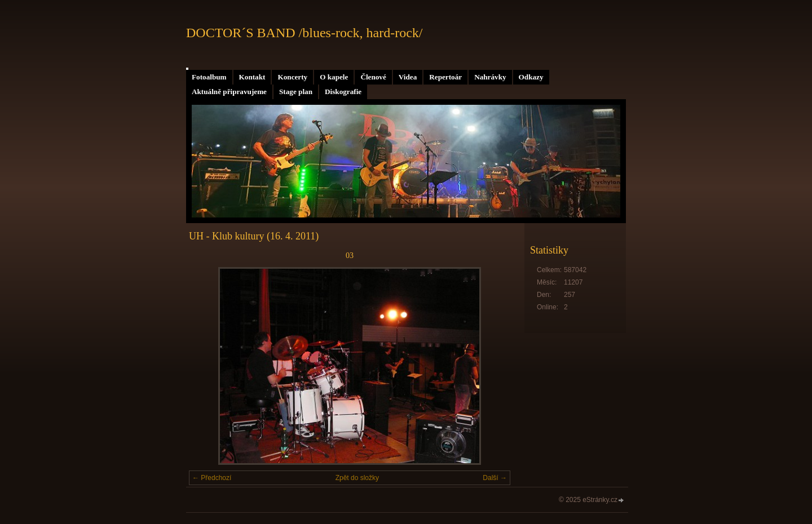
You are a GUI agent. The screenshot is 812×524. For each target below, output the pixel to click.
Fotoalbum (209, 77)
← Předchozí (212, 478)
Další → (495, 478)
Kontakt (252, 77)
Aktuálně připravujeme (229, 92)
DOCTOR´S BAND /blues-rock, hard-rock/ (304, 33)
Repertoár (445, 77)
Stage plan (296, 92)
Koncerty (292, 77)
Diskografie (343, 92)
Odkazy (531, 77)
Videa (408, 77)
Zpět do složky (357, 478)
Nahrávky (490, 77)
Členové (373, 77)
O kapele (334, 77)
